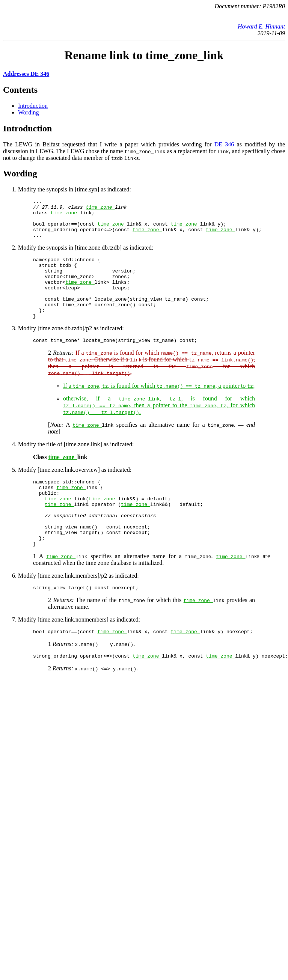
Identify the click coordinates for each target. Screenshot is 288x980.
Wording (29, 112)
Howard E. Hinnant (261, 26)
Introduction (33, 106)
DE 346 (224, 144)
